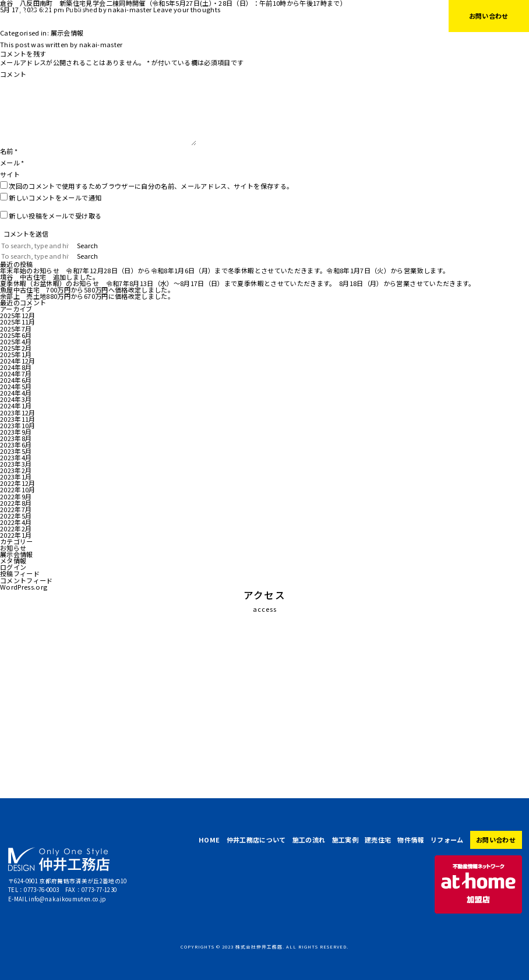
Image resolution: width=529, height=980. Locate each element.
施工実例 (286, 16)
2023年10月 (18, 425)
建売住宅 (321, 16)
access (265, 609)
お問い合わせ (489, 16)
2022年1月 (16, 535)
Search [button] (87, 245)
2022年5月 (16, 516)
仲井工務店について (194, 16)
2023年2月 (16, 470)
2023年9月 (16, 432)
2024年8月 (16, 367)
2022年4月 (16, 522)
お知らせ (13, 548)
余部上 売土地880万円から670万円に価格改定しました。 (87, 296)
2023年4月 (16, 457)
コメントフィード (27, 580)
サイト (10, 174)
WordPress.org (24, 587)
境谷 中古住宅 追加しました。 (50, 277)
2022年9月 (16, 496)
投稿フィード (20, 573)
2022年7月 (16, 509)
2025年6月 (16, 335)
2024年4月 (16, 393)
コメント (13, 74)
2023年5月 (16, 451)
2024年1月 (16, 406)
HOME (146, 16)
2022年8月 (16, 503)
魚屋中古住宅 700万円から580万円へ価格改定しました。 (87, 290)
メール (12, 163)
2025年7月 (16, 329)
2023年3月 (16, 464)
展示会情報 (67, 33)
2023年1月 (16, 477)
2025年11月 (18, 322)
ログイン (13, 567)
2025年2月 (16, 348)
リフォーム (393, 16)
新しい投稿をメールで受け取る (55, 216)
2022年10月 (18, 489)
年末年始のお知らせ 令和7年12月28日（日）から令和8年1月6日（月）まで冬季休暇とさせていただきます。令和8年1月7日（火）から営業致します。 (225, 270)
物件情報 (355, 16)
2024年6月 (16, 380)
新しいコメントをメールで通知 (55, 198)
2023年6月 (16, 445)
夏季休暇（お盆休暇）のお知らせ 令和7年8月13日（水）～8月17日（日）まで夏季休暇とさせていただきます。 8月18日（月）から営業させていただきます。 (238, 283)
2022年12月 (18, 483)
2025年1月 (16, 354)
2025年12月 (18, 315)
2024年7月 (16, 373)
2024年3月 (16, 399)
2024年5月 (16, 386)
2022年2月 (16, 528)
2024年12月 (18, 361)
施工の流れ (248, 16)
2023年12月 (18, 413)
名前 (9, 151)
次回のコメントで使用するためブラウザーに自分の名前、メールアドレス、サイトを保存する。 (151, 186)
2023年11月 (18, 419)
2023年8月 (16, 438)
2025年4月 (16, 341)
